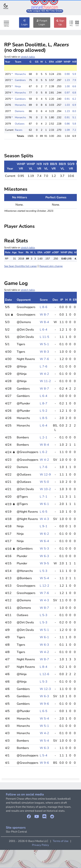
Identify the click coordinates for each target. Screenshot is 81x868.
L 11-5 (44, 337)
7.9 (74, 80)
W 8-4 (44, 322)
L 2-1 (44, 437)
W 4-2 (44, 374)
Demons (20, 111)
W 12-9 (45, 474)
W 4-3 (44, 519)
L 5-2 (44, 411)
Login (24, 23)
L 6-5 (44, 512)
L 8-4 (44, 667)
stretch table (28, 57)
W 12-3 (45, 689)
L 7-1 (44, 497)
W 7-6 (44, 359)
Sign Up (60, 23)
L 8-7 (44, 403)
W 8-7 (44, 314)
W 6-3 (44, 556)
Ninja (18, 86)
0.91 (67, 99)
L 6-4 (44, 330)
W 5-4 (44, 578)
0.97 (67, 93)
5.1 (74, 117)
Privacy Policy (40, 845)
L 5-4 (44, 755)
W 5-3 (44, 548)
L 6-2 (44, 452)
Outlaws (20, 124)
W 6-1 (44, 504)
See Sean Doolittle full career (21, 266)
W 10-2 (45, 489)
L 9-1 (44, 526)
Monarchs (20, 74)
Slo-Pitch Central (16, 832)
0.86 (67, 124)
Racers (19, 130)
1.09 (67, 130)
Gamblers (20, 80)
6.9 (74, 105)
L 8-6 (44, 307)
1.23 (67, 80)
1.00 (67, 86)
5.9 (74, 74)
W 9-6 (44, 704)
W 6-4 (44, 541)
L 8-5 (44, 418)
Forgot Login (42, 23)
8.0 (74, 111)
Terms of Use (61, 841)
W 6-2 (44, 534)
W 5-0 (44, 482)
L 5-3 (44, 571)
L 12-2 (44, 586)
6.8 (74, 93)
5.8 (74, 124)
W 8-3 (44, 352)
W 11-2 (45, 381)
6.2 (74, 99)
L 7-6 (44, 366)
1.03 (67, 105)
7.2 (74, 130)
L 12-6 (44, 674)
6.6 (74, 86)
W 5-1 (44, 344)
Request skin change (51, 266)
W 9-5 (44, 563)
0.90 (67, 74)
